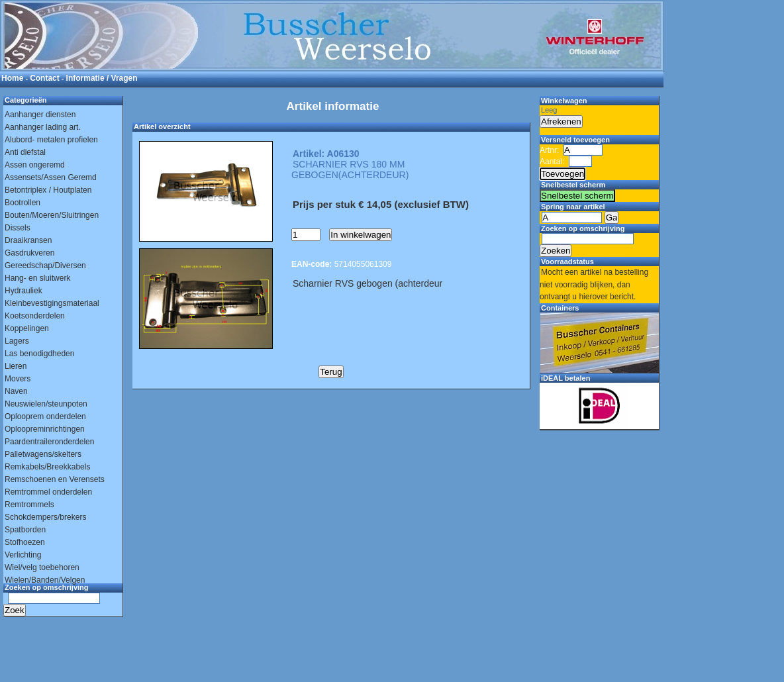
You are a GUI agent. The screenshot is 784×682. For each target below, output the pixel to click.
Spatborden (25, 530)
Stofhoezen (25, 542)
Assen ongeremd (35, 165)
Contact (45, 78)
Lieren (16, 366)
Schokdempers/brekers (45, 517)
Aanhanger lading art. (43, 127)
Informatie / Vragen (102, 78)
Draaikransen (28, 240)
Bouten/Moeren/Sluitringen (52, 215)
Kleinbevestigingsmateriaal (52, 303)
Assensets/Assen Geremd (51, 177)
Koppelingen (27, 328)
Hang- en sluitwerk (37, 278)
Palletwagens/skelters (43, 454)
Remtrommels (29, 505)
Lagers (17, 341)
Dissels (18, 228)
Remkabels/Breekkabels (47, 467)
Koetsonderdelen (35, 316)
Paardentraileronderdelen (49, 442)
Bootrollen (23, 203)
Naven (16, 391)
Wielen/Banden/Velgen (45, 580)
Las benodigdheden (39, 354)
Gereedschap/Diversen (45, 266)
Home (12, 78)
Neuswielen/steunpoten (46, 404)
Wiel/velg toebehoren (42, 567)
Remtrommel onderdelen (48, 492)
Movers (18, 379)
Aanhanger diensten (40, 115)
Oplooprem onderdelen (45, 416)
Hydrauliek (24, 291)
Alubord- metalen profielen (51, 140)
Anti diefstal (25, 152)
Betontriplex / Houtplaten (48, 190)
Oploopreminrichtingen (45, 429)
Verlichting (23, 555)
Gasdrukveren (29, 253)
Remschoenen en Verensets (55, 479)
